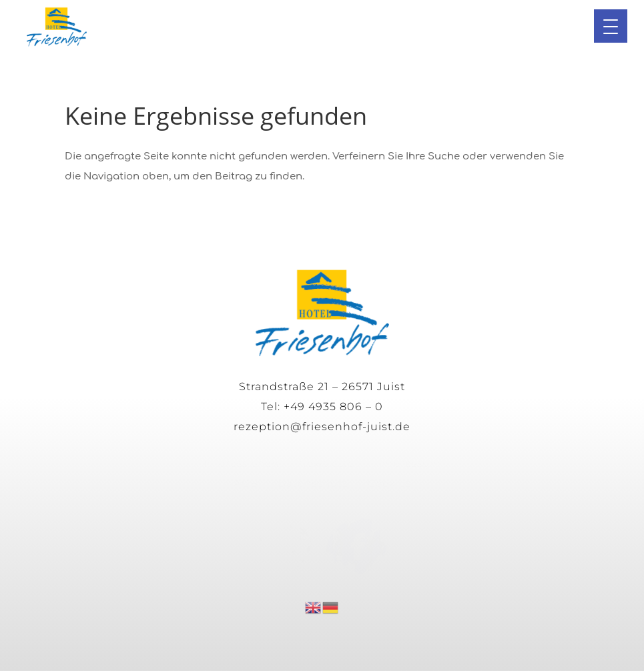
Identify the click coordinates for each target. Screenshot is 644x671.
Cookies (389, 483)
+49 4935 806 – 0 (333, 407)
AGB (246, 483)
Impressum (410, 463)
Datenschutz (313, 483)
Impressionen (241, 463)
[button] (611, 26)
